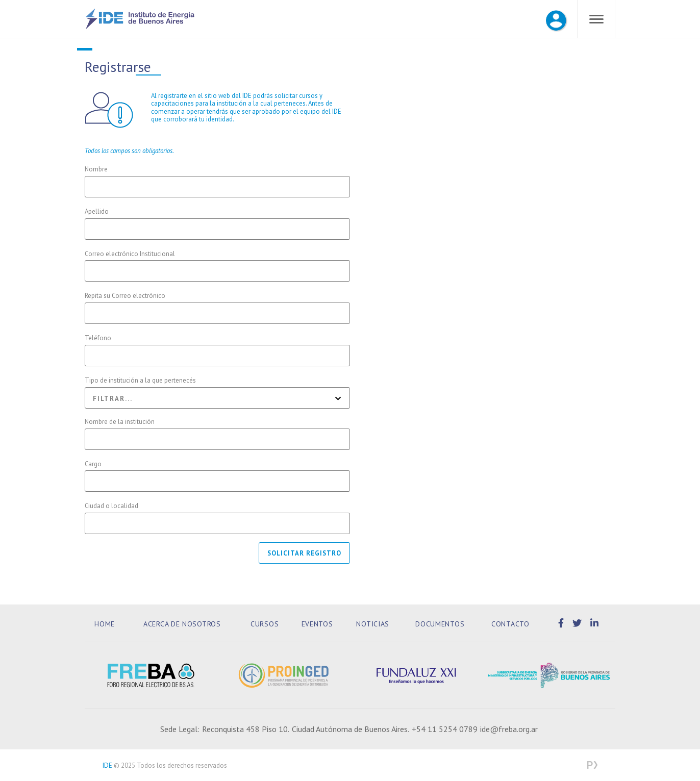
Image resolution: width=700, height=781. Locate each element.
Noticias (373, 624)
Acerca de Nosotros (182, 624)
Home (105, 624)
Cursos (265, 624)
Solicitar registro (304, 553)
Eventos (317, 624)
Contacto (510, 624)
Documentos (440, 624)
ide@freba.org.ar (509, 729)
